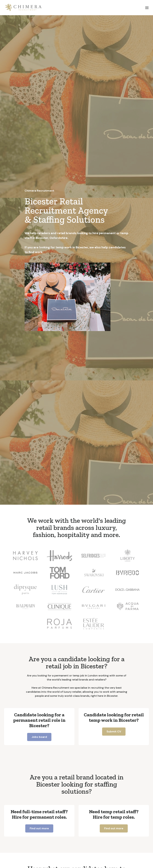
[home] (24, 8)
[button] (147, 8)
